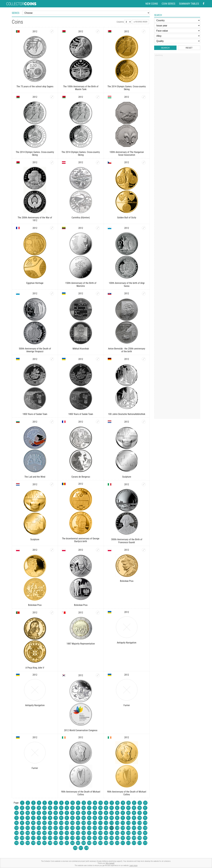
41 (112, 808)
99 (33, 823)
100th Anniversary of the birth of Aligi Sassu (127, 284)
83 (78, 818)
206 (95, 843)
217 (81, 848)
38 (95, 808)
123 (33, 828)
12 (84, 803)
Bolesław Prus (35, 605)
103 (56, 823)
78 (50, 818)
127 (56, 828)
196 (39, 843)
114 (117, 823)
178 (72, 838)
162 (117, 833)
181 (89, 838)
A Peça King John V (35, 668)
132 (84, 828)
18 (117, 803)
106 (72, 823)
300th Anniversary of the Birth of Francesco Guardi (127, 541)
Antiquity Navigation (127, 643)
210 (117, 843)
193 (22, 843)
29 (44, 808)
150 (50, 833)
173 (44, 838)
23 (145, 803)
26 (28, 808)
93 (134, 818)
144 (16, 833)
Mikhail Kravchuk (81, 349)
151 (56, 833)
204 (84, 843)
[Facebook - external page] (203, 4)
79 (56, 818)
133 (89, 828)
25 (22, 808)
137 (112, 828)
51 (33, 813)
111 (100, 823)
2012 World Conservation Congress (81, 730)
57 (67, 813)
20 (129, 803)
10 (73, 803)
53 (44, 813)
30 (50, 808)
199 (56, 843)
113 (112, 823)
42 (117, 808)
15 (101, 803)
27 (33, 808)
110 (95, 823)
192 (16, 843)
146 (28, 833)
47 (145, 808)
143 (145, 828)
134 (95, 828)
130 (72, 828)
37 (89, 808)
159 (100, 833)
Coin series (168, 4)
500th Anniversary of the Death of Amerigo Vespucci (35, 350)
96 (16, 823)
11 (78, 803)
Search (165, 48)
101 (44, 823)
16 (106, 803)
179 (78, 838)
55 (56, 813)
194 (28, 843)
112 (106, 823)
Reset (189, 48)
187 (123, 838)
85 (89, 818)
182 (95, 838)
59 (78, 813)
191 (145, 838)
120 (16, 828)
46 (140, 808)
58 (72, 813)
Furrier (127, 705)
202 (72, 843)
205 (89, 843)
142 (140, 828)
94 (140, 818)
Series (16, 13)
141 (134, 828)
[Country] (177, 20)
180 (84, 838)
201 (67, 843)
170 (28, 838)
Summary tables (189, 4)
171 (33, 838)
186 (117, 838)
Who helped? (110, 863)
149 (44, 833)
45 (134, 808)
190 (140, 838)
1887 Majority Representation (81, 644)
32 (61, 808)
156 (84, 833)
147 (33, 833)
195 (33, 843)
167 (145, 833)
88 (106, 818)
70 (140, 813)
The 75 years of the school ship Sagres (35, 86)
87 (100, 818)
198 (50, 843)
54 (50, 813)
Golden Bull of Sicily (127, 218)
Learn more (133, 865)
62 (95, 813)
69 (134, 813)
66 (117, 813)
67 (123, 813)
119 (145, 823)
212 (128, 843)
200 (61, 843)
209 (112, 843)
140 (128, 828)
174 (50, 838)
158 (95, 833)
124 (39, 828)
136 (106, 828)
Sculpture (127, 477)
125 (44, 828)
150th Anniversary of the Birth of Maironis (81, 284)
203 (78, 843)
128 (61, 828)
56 (61, 813)
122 (28, 828)
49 (22, 813)
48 (16, 813)
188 (128, 838)
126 (50, 828)
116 (128, 823)
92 (128, 818)
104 (61, 823)
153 (67, 833)
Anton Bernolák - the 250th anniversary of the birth (127, 350)
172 (39, 838)
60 (84, 813)
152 (61, 833)
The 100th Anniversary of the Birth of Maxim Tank (81, 88)
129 (67, 828)
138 (117, 828)
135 (100, 828)
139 (123, 828)
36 (84, 808)
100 (39, 823)
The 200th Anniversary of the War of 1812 (35, 219)
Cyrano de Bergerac (81, 477)
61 (89, 813)
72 (16, 818)
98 (28, 823)
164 (128, 833)
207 (100, 843)
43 (123, 808)
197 (44, 843)
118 (140, 823)
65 (112, 813)
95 (145, 818)
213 (134, 843)
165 (134, 833)
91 (123, 818)
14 (95, 803)
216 (75, 848)
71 (145, 813)
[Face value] (177, 31)
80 (61, 818)
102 (50, 823)
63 (100, 813)
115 (123, 823)
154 (72, 833)
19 (123, 803)
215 (145, 843)
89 (112, 818)
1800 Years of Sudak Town (35, 414)
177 (67, 838)
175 (56, 838)
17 (112, 803)
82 (72, 818)
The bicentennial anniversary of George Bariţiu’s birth (81, 540)
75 (33, 818)
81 (67, 818)
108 (84, 823)
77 (44, 818)
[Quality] (177, 41)
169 (22, 838)
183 (100, 838)
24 (16, 808)
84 (84, 818)
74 (28, 818)
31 (56, 808)
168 (16, 838)
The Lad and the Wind (35, 477)
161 (112, 833)
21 (134, 803)
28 (39, 808)
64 (106, 813)
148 (39, 833)
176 (61, 838)
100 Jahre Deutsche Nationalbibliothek (127, 414)
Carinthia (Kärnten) (81, 218)
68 (128, 813)
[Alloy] (177, 36)
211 (123, 843)
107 (78, 823)
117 (134, 823)
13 (89, 803)
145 (22, 833)
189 (134, 838)
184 (106, 838)
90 (117, 818)
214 (140, 843)
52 (39, 813)
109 (89, 823)
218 (86, 848)
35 (78, 808)
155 (78, 833)
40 (106, 808)
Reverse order (141, 22)
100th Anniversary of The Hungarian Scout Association (127, 153)
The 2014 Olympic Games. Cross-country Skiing (127, 88)
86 (95, 818)
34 (72, 808)
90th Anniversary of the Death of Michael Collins (81, 793)
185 (112, 838)
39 (100, 808)
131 (78, 828)
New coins (152, 4)
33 (67, 808)
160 (106, 833)
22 (140, 803)
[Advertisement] (177, 102)
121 (22, 828)
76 (39, 818)
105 (67, 823)
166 (140, 833)
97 (22, 823)
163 (123, 833)
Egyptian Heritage (35, 283)
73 (22, 818)
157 (89, 833)
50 (28, 813)
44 (128, 808)
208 (106, 843)
